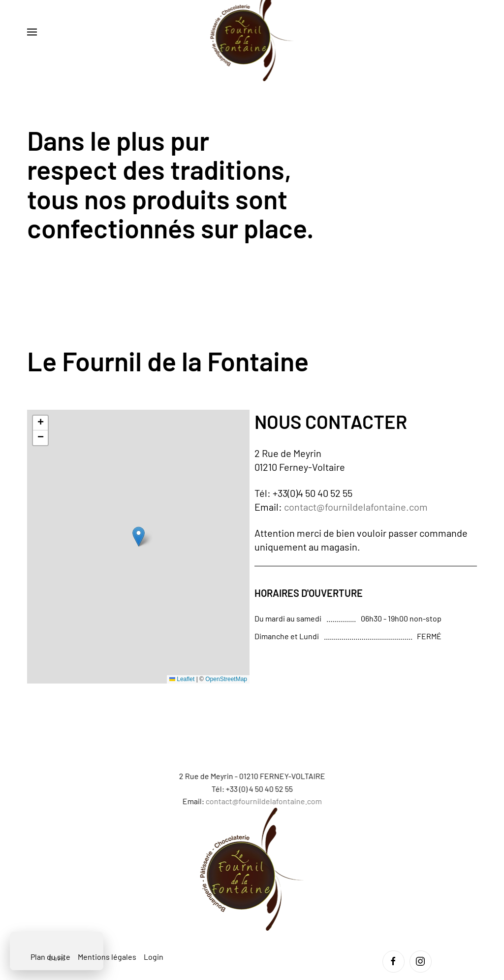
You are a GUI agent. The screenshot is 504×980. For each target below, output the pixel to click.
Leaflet (182, 679)
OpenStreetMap (226, 679)
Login (154, 957)
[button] (32, 32)
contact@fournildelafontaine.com (356, 507)
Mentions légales (107, 957)
